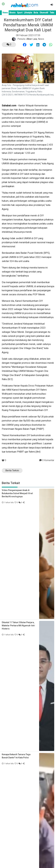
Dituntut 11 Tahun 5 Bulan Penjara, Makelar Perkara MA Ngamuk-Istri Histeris (18, 626)
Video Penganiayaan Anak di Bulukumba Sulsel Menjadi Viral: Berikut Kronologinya (18, 493)
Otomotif (44, 13)
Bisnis (12, 13)
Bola (36, 13)
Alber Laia (32, 39)
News (5, 13)
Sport (20, 13)
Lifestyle (28, 13)
